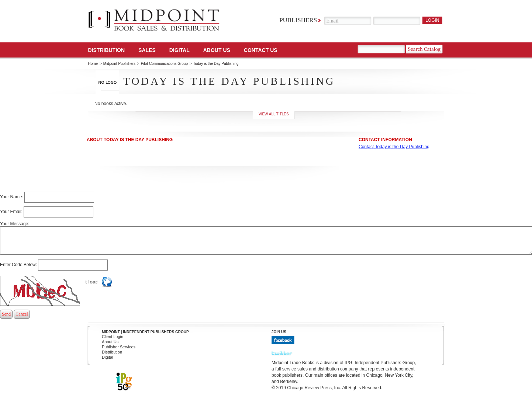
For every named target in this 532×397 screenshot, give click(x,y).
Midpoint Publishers (119, 64)
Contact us (261, 50)
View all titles (274, 114)
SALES (147, 50)
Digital (108, 357)
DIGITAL (179, 50)
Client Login (113, 337)
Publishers (298, 20)
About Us (217, 50)
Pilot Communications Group (165, 64)
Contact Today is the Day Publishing (394, 147)
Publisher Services (119, 347)
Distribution (107, 50)
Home (93, 64)
